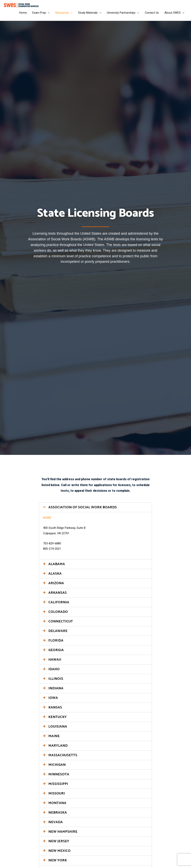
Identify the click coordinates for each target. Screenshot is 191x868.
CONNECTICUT (61, 624)
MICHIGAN (57, 767)
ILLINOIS (56, 681)
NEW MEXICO (59, 853)
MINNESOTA (59, 777)
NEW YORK (58, 863)
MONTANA (57, 805)
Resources (60, 14)
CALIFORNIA (59, 604)
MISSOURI (57, 796)
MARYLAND (58, 748)
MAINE (54, 738)
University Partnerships (120, 14)
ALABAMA (57, 566)
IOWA (53, 700)
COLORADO (58, 614)
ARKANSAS (57, 595)
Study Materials (86, 14)
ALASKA (55, 576)
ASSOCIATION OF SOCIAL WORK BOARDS (83, 509)
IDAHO (54, 671)
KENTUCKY (57, 719)
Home (20, 14)
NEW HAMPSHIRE (63, 834)
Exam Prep (36, 14)
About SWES (172, 14)
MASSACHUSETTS (63, 757)
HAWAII (55, 662)
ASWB (47, 520)
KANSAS (55, 710)
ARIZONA (56, 585)
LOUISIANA (58, 729)
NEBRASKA (58, 815)
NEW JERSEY (59, 843)
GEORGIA (56, 652)
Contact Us (151, 14)
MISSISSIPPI (58, 786)
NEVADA (56, 824)
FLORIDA (56, 643)
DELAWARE (58, 633)
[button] (95, 509)
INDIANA (56, 690)
